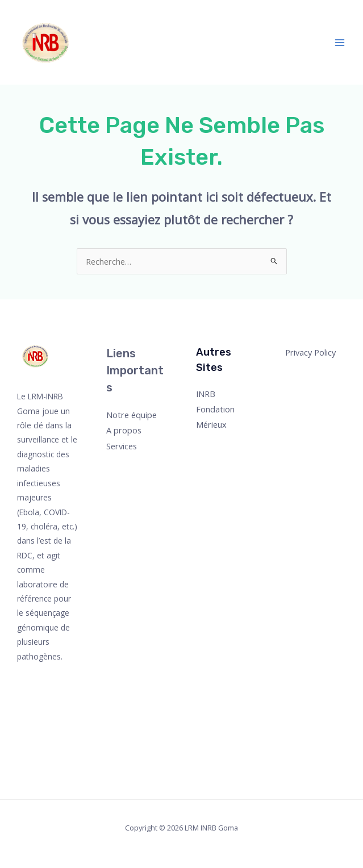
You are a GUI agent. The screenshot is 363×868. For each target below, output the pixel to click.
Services (122, 446)
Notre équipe (132, 415)
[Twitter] (38, 694)
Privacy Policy (310, 352)
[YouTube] (42, 725)
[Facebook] (43, 679)
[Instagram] (43, 710)
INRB (206, 394)
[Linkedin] (41, 740)
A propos (124, 430)
